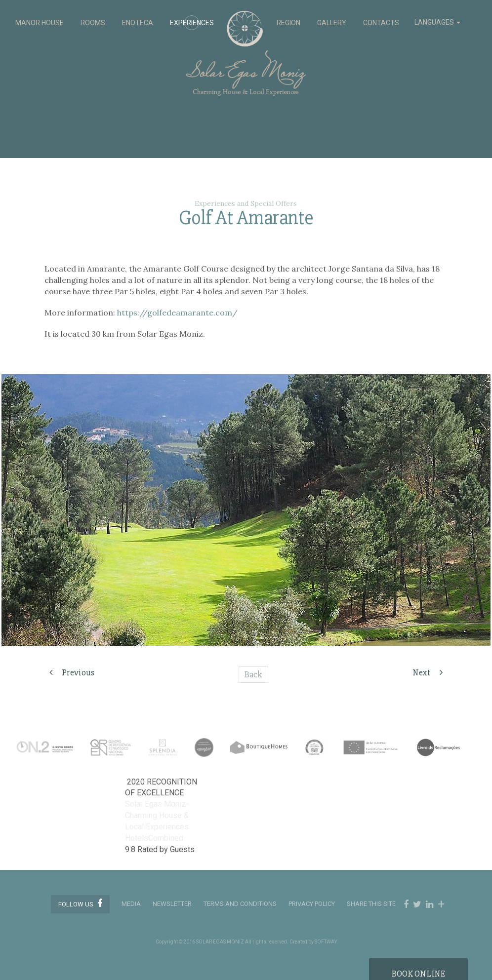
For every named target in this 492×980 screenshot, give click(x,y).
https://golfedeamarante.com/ (177, 313)
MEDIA (131, 904)
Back (253, 674)
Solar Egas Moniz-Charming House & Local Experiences (157, 815)
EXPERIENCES (192, 23)
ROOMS (93, 23)
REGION (288, 23)
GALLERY (332, 23)
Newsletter (172, 904)
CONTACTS (381, 23)
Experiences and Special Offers (246, 203)
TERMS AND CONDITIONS (240, 904)
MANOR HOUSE (40, 23)
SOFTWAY (326, 942)
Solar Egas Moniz (246, 16)
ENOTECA (138, 23)
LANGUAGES (437, 22)
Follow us (80, 903)
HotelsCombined (154, 838)
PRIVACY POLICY (312, 904)
